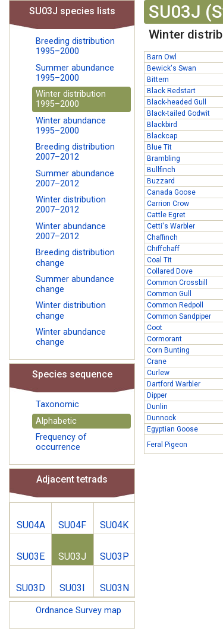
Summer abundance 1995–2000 (75, 73)
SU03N (114, 588)
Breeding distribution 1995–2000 (75, 46)
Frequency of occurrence (61, 442)
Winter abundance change (71, 337)
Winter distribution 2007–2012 (71, 205)
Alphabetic (56, 421)
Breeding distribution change (75, 258)
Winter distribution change (71, 310)
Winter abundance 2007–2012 (71, 231)
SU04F (72, 525)
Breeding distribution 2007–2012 (75, 152)
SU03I (72, 588)
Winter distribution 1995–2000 (71, 99)
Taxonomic (57, 405)
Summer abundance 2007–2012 (75, 179)
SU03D (31, 588)
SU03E (31, 556)
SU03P (114, 556)
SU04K (114, 525)
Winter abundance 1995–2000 (71, 126)
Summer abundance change (75, 284)
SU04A (31, 525)
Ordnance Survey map (78, 610)
